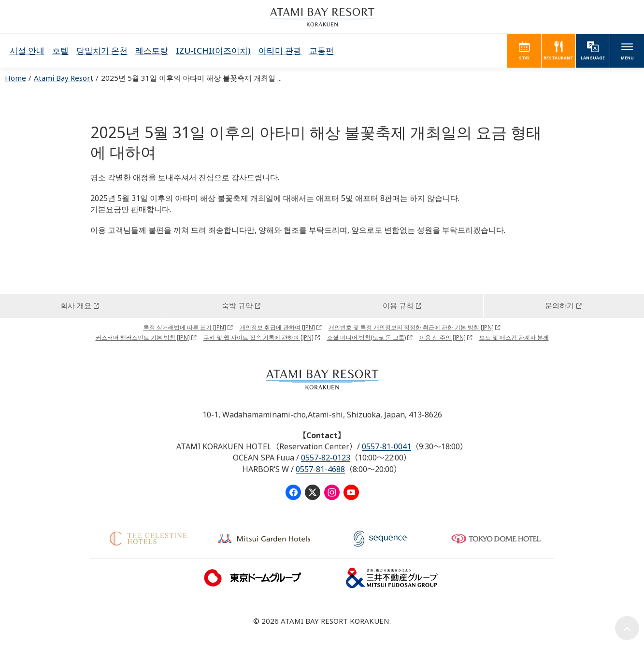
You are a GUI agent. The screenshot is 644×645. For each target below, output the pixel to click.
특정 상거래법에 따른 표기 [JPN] (185, 327)
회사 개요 (76, 305)
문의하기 (559, 305)
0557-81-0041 (386, 446)
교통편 (322, 50)
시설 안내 (27, 50)
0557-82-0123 (326, 458)
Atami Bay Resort (64, 78)
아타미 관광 (280, 50)
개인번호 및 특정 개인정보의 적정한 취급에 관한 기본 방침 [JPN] (411, 327)
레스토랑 (152, 50)
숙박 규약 (237, 305)
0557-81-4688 (320, 469)
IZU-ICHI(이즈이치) (213, 50)
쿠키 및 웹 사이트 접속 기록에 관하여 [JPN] (258, 337)
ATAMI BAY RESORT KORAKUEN (322, 17)
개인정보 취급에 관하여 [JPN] (277, 327)
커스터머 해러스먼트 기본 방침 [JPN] (143, 337)
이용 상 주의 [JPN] (443, 337)
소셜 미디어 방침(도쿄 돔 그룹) (366, 337)
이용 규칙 (398, 305)
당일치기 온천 (102, 50)
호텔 (60, 50)
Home (15, 78)
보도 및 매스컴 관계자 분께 (514, 337)
